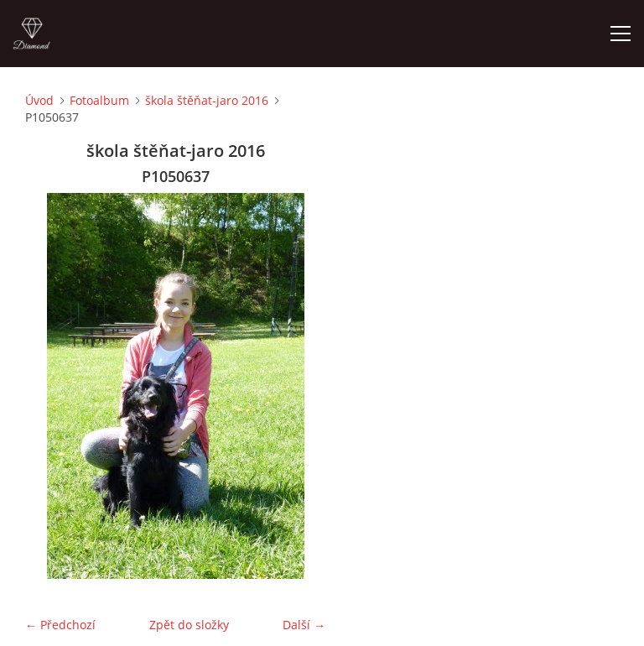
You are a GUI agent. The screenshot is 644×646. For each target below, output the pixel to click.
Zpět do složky (189, 625)
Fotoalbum (99, 100)
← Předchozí (60, 625)
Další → (304, 625)
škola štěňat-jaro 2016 (207, 100)
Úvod (39, 100)
